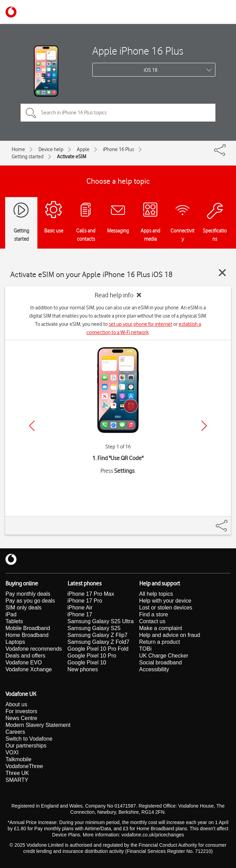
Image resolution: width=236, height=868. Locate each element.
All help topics (156, 594)
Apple (83, 149)
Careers (15, 732)
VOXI (12, 752)
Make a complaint (161, 628)
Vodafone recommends (34, 649)
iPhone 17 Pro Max (91, 594)
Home (18, 149)
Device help (51, 149)
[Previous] (32, 426)
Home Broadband (27, 635)
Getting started (28, 157)
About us (16, 704)
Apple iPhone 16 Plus (138, 51)
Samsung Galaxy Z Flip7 (98, 635)
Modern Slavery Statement (38, 725)
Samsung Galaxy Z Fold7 (99, 642)
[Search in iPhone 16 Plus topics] (118, 113)
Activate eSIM (72, 157)
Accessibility (154, 669)
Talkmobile (19, 759)
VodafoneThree (24, 766)
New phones (83, 669)
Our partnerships (26, 746)
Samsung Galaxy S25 (94, 628)
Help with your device (165, 601)
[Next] (204, 426)
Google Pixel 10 (87, 663)
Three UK (17, 773)
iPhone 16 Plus (119, 149)
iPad (11, 614)
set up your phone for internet (140, 324)
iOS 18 (151, 70)
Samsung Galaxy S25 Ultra (101, 621)
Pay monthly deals (28, 594)
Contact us (152, 621)
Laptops (15, 642)
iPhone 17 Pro (85, 601)
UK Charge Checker (164, 656)
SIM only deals (23, 608)
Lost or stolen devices (166, 608)
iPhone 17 (80, 614)
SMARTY (17, 780)
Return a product (160, 642)
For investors (21, 711)
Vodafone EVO (24, 663)
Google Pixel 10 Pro (92, 656)
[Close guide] (222, 273)
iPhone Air (80, 608)
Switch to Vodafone (29, 739)
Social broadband (161, 663)
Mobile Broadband (28, 628)
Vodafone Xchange (29, 669)
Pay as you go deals (30, 601)
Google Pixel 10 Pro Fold (98, 649)
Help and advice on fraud (170, 635)
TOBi (145, 649)
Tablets (14, 621)
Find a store (154, 614)
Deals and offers (25, 656)
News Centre (21, 718)
